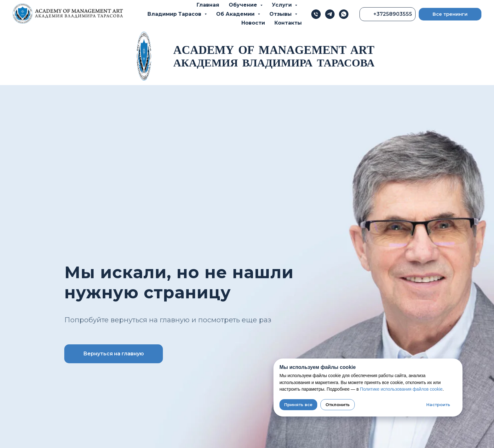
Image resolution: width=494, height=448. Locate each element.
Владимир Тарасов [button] (175, 14)
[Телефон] (316, 14)
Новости (253, 23)
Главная (208, 5)
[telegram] (330, 14)
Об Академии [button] (236, 14)
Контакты (288, 23)
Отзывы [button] (281, 14)
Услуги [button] (283, 5)
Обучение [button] (244, 5)
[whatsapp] (344, 14)
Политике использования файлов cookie (401, 389)
